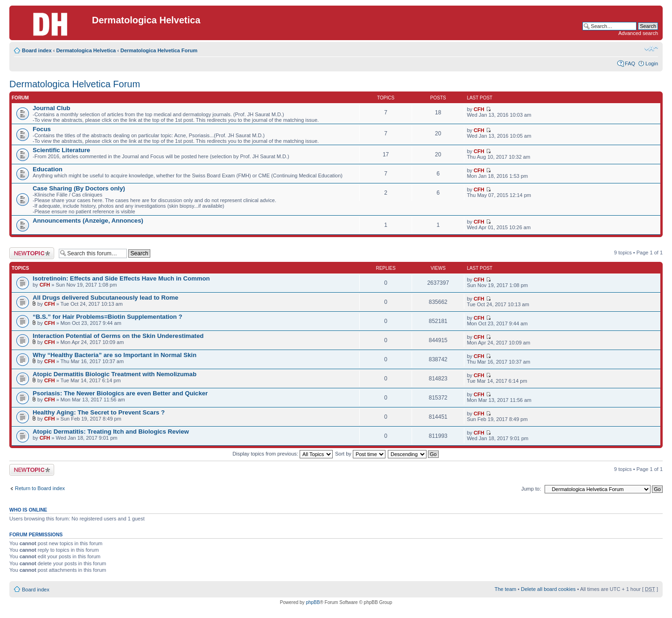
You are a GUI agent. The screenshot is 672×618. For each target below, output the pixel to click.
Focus (42, 129)
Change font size (651, 49)
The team (505, 589)
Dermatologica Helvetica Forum (159, 50)
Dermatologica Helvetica (86, 50)
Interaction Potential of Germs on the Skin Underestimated (118, 336)
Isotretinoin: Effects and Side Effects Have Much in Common (121, 278)
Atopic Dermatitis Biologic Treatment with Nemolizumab (115, 374)
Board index (37, 50)
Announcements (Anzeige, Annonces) (88, 221)
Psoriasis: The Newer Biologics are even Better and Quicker (120, 393)
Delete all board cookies (548, 589)
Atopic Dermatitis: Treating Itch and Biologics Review (111, 432)
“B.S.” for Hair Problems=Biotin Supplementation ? (108, 317)
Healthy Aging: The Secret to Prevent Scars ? (99, 412)
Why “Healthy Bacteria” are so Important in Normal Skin (115, 355)
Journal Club (52, 108)
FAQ (630, 63)
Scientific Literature (61, 150)
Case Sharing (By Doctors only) (79, 188)
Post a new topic (32, 253)
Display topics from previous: (283, 454)
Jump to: (531, 489)
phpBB (313, 602)
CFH (479, 109)
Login (652, 63)
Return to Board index (40, 488)
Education (48, 169)
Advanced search (638, 33)
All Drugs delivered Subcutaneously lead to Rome (105, 298)
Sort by (360, 454)
